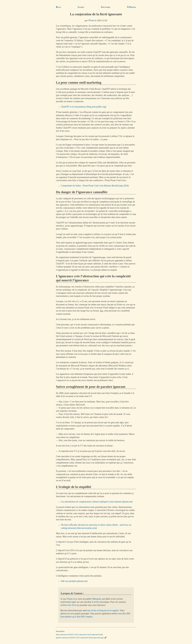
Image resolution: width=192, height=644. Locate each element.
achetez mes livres (68, 605)
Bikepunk (97, 599)
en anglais (114, 610)
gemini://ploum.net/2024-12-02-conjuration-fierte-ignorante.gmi (80, 638)
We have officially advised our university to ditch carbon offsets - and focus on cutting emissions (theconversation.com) (96, 527)
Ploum (91, 20)
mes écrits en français (97, 610)
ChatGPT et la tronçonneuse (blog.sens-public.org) (84, 107)
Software (106, 7)
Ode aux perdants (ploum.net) (74, 581)
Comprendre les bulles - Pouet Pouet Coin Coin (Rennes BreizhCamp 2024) (95, 186)
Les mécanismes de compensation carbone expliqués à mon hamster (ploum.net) (97, 502)
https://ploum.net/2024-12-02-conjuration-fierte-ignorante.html (79, 635)
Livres (81, 7)
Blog (58, 7)
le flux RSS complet (84, 617)
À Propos (132, 7)
